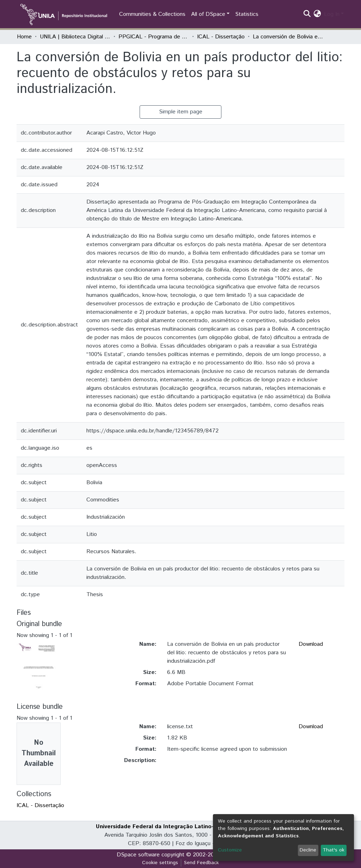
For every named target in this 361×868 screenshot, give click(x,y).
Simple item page (181, 112)
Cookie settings (160, 863)
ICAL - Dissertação (221, 37)
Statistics (247, 14)
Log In (332, 14)
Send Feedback (201, 863)
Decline (308, 850)
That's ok (334, 850)
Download (311, 644)
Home (24, 37)
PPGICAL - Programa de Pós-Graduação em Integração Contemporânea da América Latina (154, 37)
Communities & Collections (152, 14)
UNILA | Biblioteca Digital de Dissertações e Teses (75, 37)
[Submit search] (307, 14)
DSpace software (138, 855)
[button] (317, 14)
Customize (230, 850)
